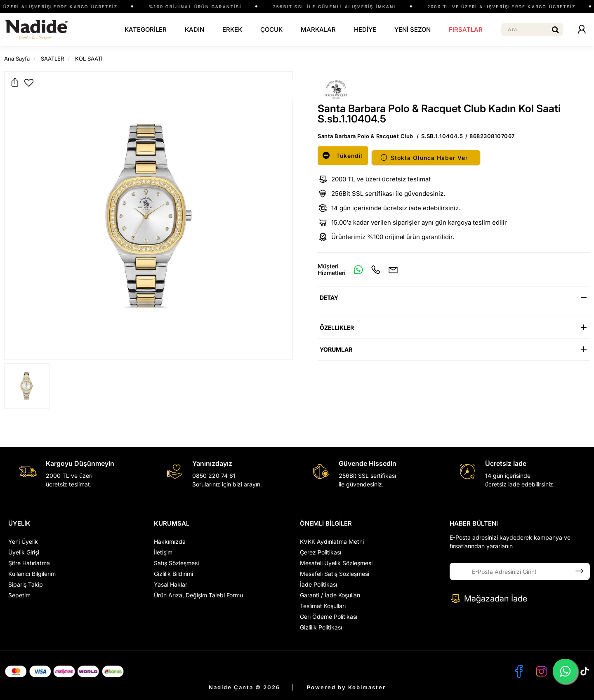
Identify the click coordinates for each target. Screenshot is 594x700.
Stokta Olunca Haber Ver (424, 158)
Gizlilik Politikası (321, 627)
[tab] (454, 297)
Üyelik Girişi (24, 552)
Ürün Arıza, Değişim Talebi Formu (198, 595)
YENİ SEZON (412, 29)
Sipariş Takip (26, 584)
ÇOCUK (271, 29)
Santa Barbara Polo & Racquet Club (365, 136)
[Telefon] (376, 270)
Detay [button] (329, 297)
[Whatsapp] (358, 270)
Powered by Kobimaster (346, 687)
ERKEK (232, 29)
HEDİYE (365, 29)
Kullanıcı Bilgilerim (32, 574)
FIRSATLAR (466, 29)
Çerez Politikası (321, 552)
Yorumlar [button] (336, 349)
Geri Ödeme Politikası (329, 617)
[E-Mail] (393, 270)
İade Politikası (318, 584)
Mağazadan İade (488, 599)
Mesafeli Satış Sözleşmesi (335, 574)
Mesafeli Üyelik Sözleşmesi (336, 563)
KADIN (194, 29)
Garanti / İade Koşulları (330, 595)
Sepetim (19, 595)
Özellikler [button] (337, 328)
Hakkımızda (170, 541)
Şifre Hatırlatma (29, 563)
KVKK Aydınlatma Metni (332, 541)
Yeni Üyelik (23, 541)
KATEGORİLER (146, 29)
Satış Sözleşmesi (176, 563)
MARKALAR (318, 29)
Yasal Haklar (171, 584)
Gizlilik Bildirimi (173, 574)
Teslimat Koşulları (323, 606)
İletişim (163, 552)
